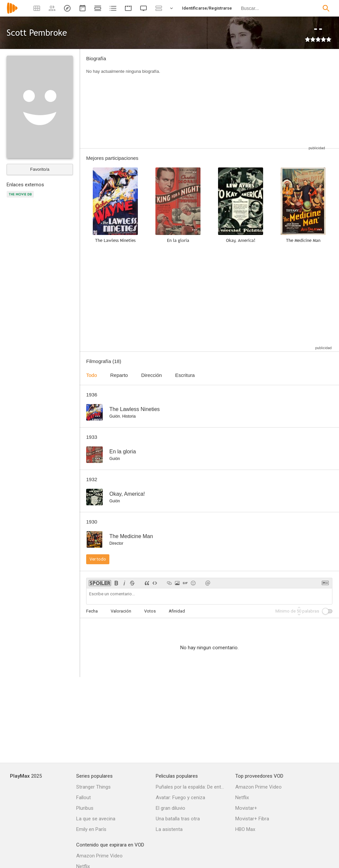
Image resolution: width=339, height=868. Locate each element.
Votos (150, 611)
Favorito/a (40, 169)
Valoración (121, 611)
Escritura (185, 375)
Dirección (152, 375)
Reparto (119, 375)
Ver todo (98, 559)
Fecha (92, 611)
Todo (92, 375)
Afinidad (177, 611)
